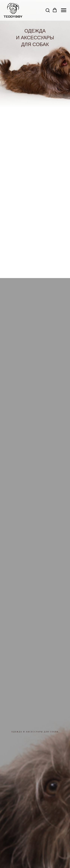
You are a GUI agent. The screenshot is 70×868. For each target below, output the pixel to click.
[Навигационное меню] (64, 10)
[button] (48, 10)
